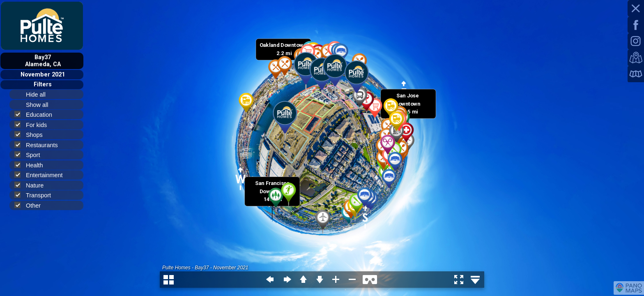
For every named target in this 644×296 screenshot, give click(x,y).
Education (37, 114)
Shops (32, 135)
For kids (34, 125)
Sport (31, 155)
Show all (40, 105)
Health (32, 165)
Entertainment (42, 175)
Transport (36, 195)
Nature (32, 185)
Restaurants (40, 145)
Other (31, 205)
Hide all (39, 95)
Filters (43, 84)
